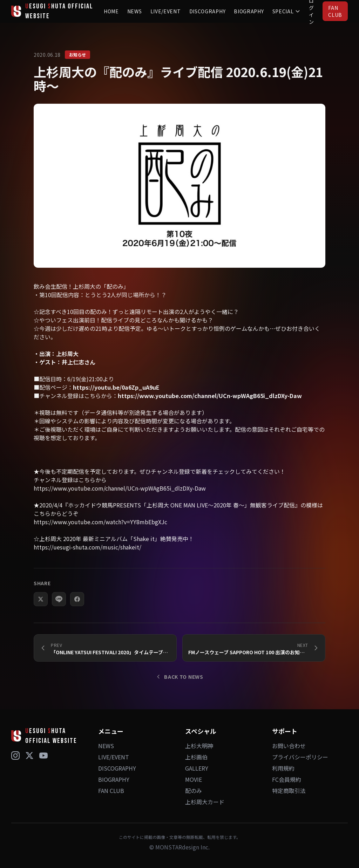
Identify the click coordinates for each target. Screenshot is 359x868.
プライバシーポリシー (300, 757)
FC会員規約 (287, 779)
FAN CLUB (335, 11)
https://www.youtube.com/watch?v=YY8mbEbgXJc (100, 534)
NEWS (135, 11)
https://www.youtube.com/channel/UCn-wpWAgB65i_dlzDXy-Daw (210, 408)
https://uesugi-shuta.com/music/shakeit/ (87, 559)
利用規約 (283, 768)
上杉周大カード (205, 802)
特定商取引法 (289, 791)
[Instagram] (15, 756)
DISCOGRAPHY (208, 11)
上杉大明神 (199, 746)
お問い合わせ (289, 746)
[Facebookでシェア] (77, 611)
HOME (111, 11)
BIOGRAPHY (249, 11)
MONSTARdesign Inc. (182, 847)
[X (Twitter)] (29, 756)
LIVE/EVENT (166, 11)
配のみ (194, 791)
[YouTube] (43, 756)
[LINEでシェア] (59, 611)
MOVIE (194, 779)
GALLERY (197, 768)
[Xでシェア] (41, 611)
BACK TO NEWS (179, 677)
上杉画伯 (196, 757)
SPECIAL (287, 11)
